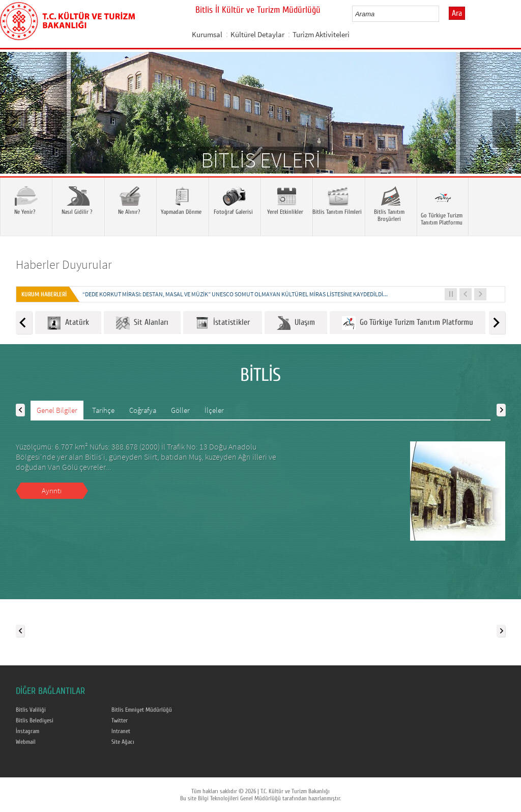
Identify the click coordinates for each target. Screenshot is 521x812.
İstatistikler (223, 323)
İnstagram (27, 731)
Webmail (26, 742)
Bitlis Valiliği (31, 710)
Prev (18, 128)
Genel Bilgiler (57, 410)
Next (503, 128)
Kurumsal (207, 34)
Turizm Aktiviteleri (321, 34)
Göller (180, 410)
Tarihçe (103, 410)
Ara (457, 13)
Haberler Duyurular (64, 264)
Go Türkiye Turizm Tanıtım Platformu (408, 323)
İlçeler (214, 410)
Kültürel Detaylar (257, 34)
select (442, 14)
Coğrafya (143, 410)
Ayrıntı (52, 491)
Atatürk (68, 323)
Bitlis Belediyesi (35, 720)
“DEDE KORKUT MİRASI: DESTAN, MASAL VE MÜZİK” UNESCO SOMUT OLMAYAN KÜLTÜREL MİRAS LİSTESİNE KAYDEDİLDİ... (235, 294)
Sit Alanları (142, 323)
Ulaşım (296, 323)
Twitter (120, 720)
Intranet (121, 731)
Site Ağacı (123, 742)
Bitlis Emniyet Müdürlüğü (142, 710)
